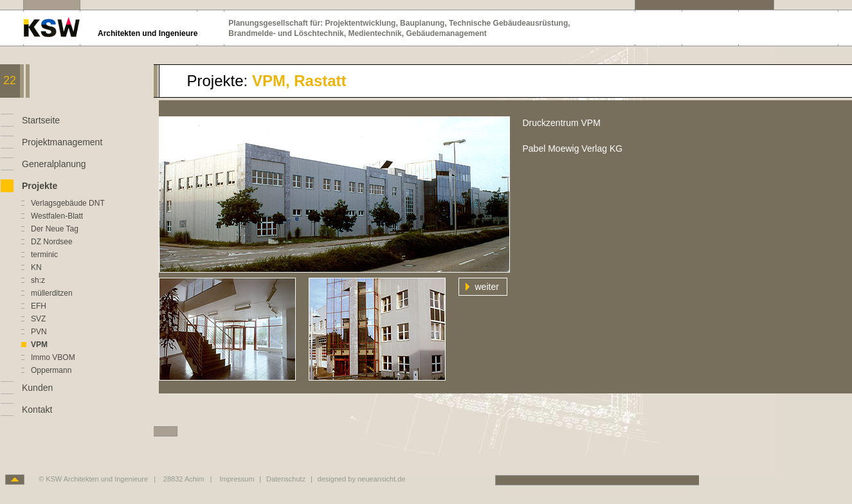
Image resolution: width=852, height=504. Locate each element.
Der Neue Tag (55, 229)
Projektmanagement (62, 142)
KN (36, 267)
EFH (39, 306)
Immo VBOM (53, 357)
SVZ (38, 319)
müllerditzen (52, 293)
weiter (487, 287)
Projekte (40, 186)
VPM (39, 345)
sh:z (38, 280)
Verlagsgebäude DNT (68, 203)
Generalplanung (54, 164)
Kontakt (37, 410)
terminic (44, 255)
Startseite (41, 120)
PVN (39, 332)
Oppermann (51, 370)
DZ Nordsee (52, 242)
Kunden (37, 388)
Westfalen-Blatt (57, 216)
